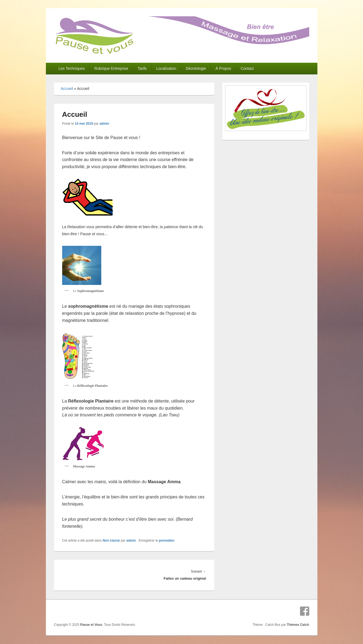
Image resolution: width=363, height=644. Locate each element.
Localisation (166, 68)
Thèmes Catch (298, 625)
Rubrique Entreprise (111, 68)
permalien (167, 541)
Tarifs (142, 68)
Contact (247, 68)
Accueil (67, 89)
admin (104, 124)
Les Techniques (72, 68)
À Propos (223, 68)
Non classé (111, 541)
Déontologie (196, 68)
